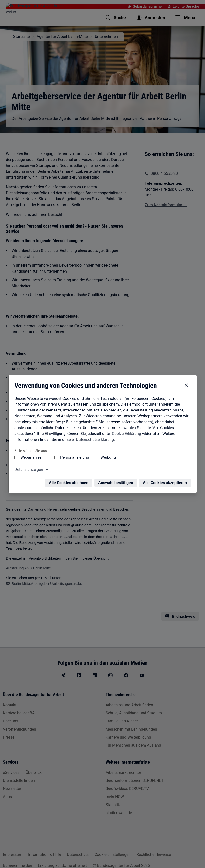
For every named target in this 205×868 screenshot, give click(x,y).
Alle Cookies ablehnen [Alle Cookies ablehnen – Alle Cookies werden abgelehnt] (69, 477)
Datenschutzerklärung (95, 434)
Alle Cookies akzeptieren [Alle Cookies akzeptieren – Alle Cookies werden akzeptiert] (165, 477)
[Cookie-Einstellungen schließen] (187, 380)
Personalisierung (75, 452)
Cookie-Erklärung (127, 428)
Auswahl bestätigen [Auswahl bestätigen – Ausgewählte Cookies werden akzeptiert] (116, 477)
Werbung (108, 452)
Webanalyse (31, 452)
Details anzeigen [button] (29, 464)
